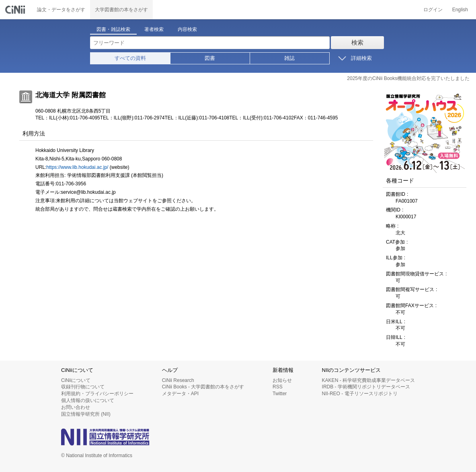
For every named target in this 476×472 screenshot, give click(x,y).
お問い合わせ (76, 407)
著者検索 (154, 29)
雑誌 (289, 58)
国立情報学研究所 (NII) (86, 414)
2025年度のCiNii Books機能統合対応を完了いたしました (408, 78)
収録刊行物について (83, 387)
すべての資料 (130, 58)
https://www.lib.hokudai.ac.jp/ (77, 167)
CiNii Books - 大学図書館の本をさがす (203, 387)
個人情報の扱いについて (88, 400)
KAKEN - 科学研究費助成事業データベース (368, 380)
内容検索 (187, 29)
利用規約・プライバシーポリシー (97, 394)
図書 (210, 58)
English (460, 10)
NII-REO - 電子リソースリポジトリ (360, 394)
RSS (278, 387)
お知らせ (282, 380)
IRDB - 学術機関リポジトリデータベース (366, 387)
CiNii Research (178, 380)
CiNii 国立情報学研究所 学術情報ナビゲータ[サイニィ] (16, 10)
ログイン (433, 10)
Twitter (280, 394)
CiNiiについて (76, 380)
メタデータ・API (180, 394)
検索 (357, 42)
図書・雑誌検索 (113, 29)
